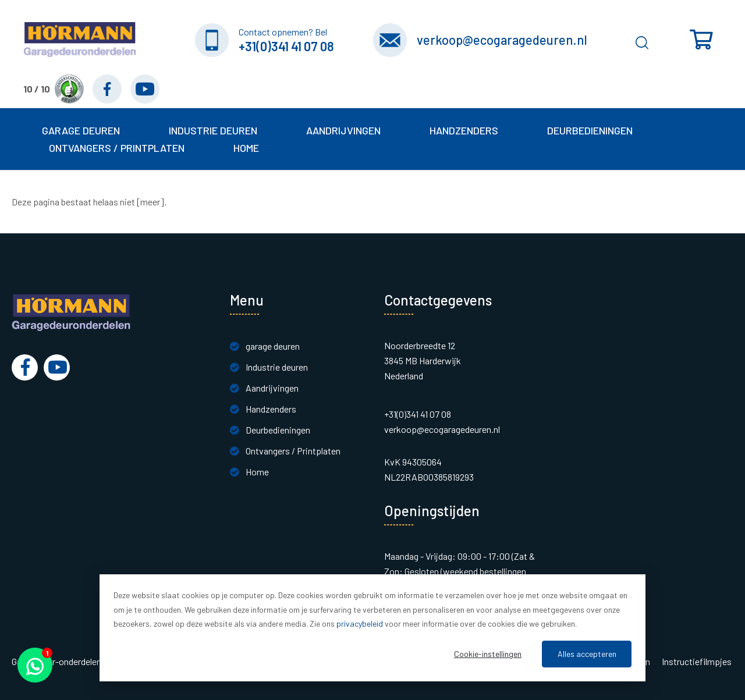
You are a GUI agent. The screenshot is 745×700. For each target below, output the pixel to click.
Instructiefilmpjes (697, 662)
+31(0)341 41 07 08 (286, 46)
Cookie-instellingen (488, 654)
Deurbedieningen (278, 430)
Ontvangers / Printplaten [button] (117, 148)
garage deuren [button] (81, 130)
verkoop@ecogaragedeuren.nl (502, 40)
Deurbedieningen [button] (590, 130)
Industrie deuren (277, 367)
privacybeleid (360, 623)
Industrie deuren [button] (213, 130)
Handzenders (271, 409)
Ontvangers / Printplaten (293, 451)
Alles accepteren (587, 654)
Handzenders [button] (464, 130)
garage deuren (273, 346)
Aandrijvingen (272, 388)
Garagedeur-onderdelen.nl (61, 662)
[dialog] (372, 628)
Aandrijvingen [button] (343, 130)
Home (246, 148)
